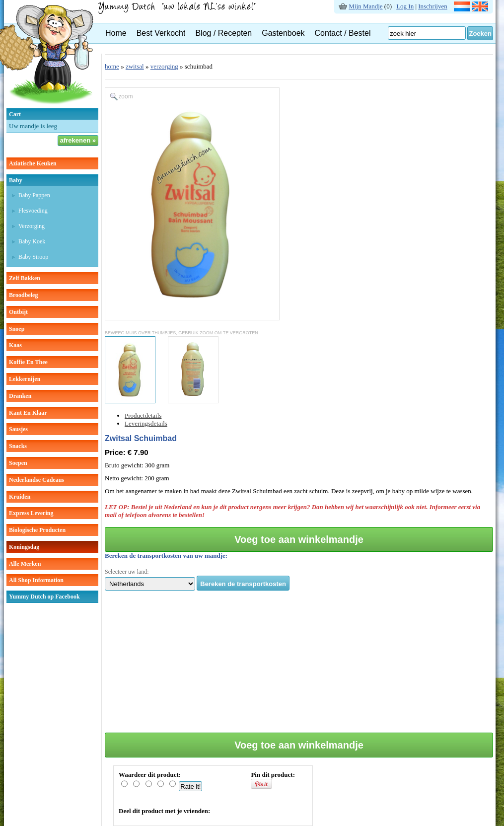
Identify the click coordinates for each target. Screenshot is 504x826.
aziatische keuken (33, 163)
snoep (17, 329)
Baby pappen (34, 195)
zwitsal (135, 66)
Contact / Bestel (343, 33)
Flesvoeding (33, 211)
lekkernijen (25, 379)
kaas (15, 345)
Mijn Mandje (365, 6)
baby (16, 180)
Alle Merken (25, 564)
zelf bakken (25, 278)
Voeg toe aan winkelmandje (299, 539)
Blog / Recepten (223, 33)
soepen (18, 463)
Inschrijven (432, 6)
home (112, 66)
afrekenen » (78, 140)
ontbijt (18, 312)
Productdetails (143, 415)
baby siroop (33, 257)
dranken (20, 396)
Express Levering (31, 513)
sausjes (18, 429)
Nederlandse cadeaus (36, 480)
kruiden (20, 497)
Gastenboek (283, 33)
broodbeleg (23, 295)
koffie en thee (28, 362)
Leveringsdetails (146, 423)
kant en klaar (28, 413)
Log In (405, 6)
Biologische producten (37, 530)
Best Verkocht (161, 33)
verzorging (32, 226)
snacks (18, 446)
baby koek (32, 241)
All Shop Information (36, 580)
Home (116, 33)
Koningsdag (24, 547)
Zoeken (480, 34)
